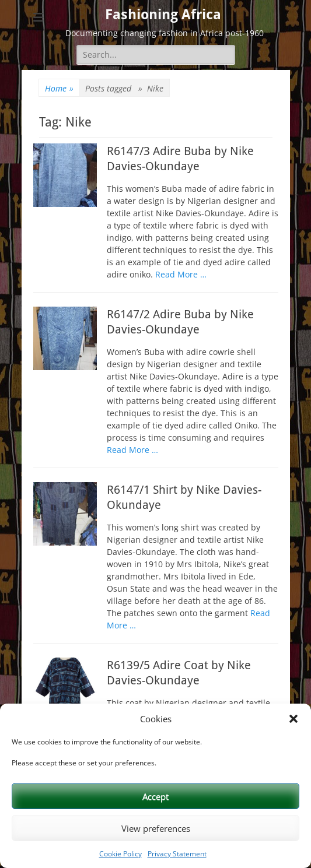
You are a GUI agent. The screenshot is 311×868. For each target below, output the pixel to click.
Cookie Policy (120, 854)
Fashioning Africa (163, 15)
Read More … (181, 274)
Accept (155, 796)
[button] (293, 719)
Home (59, 88)
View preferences (156, 828)
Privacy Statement (177, 854)
